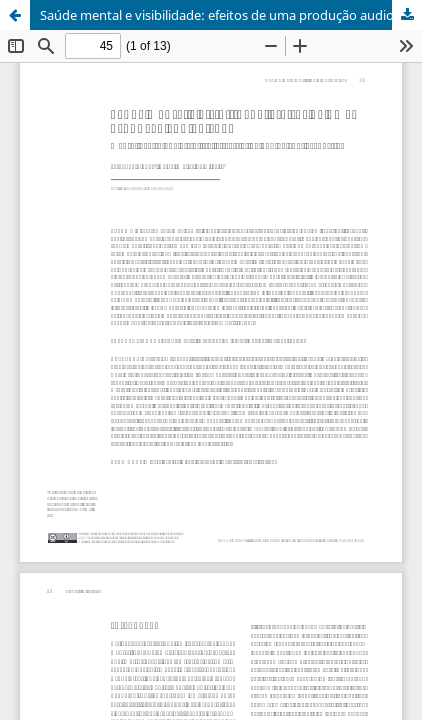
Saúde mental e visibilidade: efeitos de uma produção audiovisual (231, 15)
